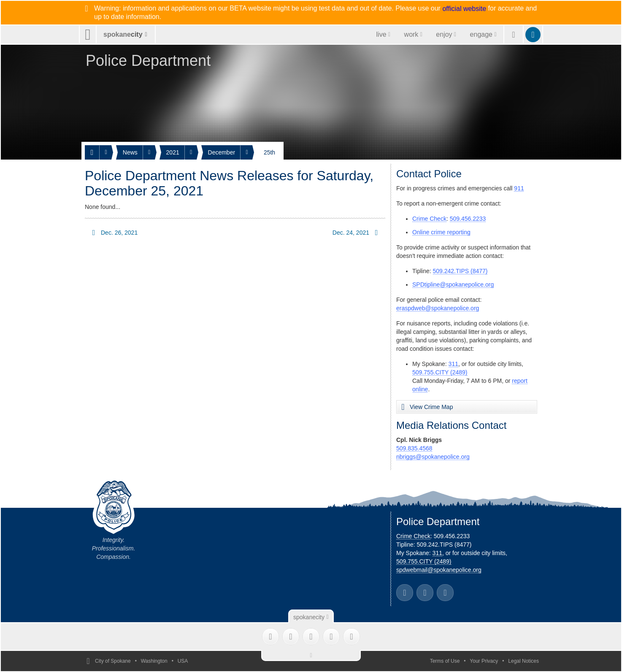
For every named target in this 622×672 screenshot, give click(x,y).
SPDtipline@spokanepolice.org (453, 285)
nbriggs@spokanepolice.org (433, 457)
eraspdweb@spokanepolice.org (438, 308)
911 (519, 188)
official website (464, 9)
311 (453, 364)
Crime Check (429, 219)
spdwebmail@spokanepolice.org (439, 570)
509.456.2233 (468, 219)
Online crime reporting (441, 232)
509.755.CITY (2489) (440, 372)
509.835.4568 (414, 448)
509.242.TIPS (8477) (460, 271)
